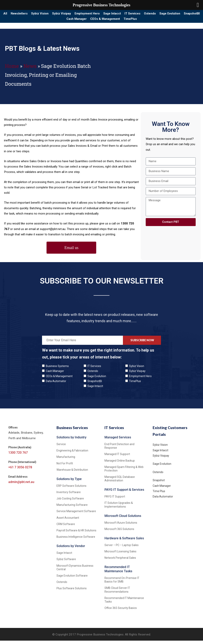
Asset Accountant (68, 521)
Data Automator (56, 384)
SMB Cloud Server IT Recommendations (117, 593)
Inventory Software (69, 495)
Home (12, 69)
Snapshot (159, 484)
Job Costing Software (70, 502)
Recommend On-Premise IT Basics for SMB (122, 583)
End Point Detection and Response (119, 449)
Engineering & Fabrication (72, 454)
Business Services (72, 431)
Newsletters (30, 14)
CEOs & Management (132, 22)
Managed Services (118, 441)
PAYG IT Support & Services (124, 493)
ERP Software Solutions (71, 489)
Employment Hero (110, 14)
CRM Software (66, 527)
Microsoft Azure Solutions (121, 526)
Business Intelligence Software (76, 540)
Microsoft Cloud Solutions (123, 519)
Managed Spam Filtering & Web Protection (124, 472)
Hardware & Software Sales (124, 542)
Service (61, 448)
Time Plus (159, 494)
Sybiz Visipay (80, 14)
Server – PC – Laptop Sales (122, 548)
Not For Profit (65, 467)
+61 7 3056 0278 (20, 471)
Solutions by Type (69, 482)
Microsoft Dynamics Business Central (75, 571)
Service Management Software (76, 515)
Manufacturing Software (72, 508)
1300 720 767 (18, 456)
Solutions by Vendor (71, 550)
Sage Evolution (46, 22)
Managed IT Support (117, 458)
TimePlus (161, 22)
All (12, 14)
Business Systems (57, 370)
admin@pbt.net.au (21, 485)
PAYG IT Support (115, 500)
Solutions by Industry (71, 441)
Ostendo (186, 14)
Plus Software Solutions (72, 592)
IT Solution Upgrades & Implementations (119, 508)
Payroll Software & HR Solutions (76, 534)
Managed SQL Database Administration (120, 482)
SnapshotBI (72, 22)
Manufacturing (66, 460)
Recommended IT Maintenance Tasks (118, 573)
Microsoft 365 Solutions (119, 532)
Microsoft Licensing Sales (120, 555)
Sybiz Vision (55, 14)
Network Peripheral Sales (120, 561)
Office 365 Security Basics (121, 611)
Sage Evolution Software (72, 579)
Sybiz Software (66, 563)
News (30, 69)
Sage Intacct (140, 14)
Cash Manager (98, 22)
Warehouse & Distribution (72, 473)
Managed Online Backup (120, 464)
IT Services (164, 14)
